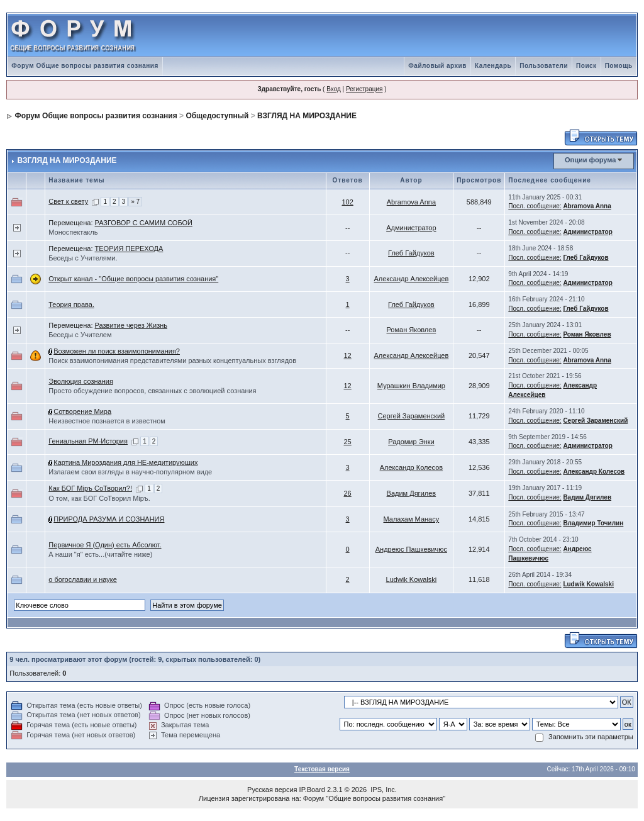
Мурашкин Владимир (411, 386)
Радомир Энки (411, 442)
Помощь (619, 66)
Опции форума (590, 160)
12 (348, 355)
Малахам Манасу (412, 519)
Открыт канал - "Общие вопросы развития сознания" (133, 279)
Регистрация (364, 89)
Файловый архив (437, 66)
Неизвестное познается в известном (107, 421)
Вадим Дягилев (412, 493)
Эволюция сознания (81, 381)
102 (347, 202)
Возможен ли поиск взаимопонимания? (117, 351)
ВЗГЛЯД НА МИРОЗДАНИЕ (307, 116)
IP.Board (312, 790)
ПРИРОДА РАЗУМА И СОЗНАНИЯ (109, 519)
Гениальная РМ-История (88, 441)
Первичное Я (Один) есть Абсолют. (105, 545)
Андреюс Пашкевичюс (411, 549)
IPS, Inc (383, 790)
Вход (334, 89)
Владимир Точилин (593, 523)
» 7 (135, 202)
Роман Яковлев (412, 330)
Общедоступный (217, 116)
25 (348, 442)
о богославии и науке (83, 579)
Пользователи (544, 66)
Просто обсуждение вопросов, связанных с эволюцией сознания (152, 391)
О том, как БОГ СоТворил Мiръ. (99, 498)
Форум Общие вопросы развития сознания (85, 66)
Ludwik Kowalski (412, 579)
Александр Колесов (412, 467)
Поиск (586, 66)
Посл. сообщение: (535, 206)
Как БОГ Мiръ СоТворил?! (90, 488)
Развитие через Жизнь (131, 325)
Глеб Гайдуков (411, 253)
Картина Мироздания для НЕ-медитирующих (125, 462)
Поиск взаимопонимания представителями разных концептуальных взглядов (172, 360)
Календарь (493, 66)
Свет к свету (68, 201)
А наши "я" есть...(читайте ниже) (100, 554)
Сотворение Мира (82, 411)
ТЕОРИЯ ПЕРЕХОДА (129, 249)
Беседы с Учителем (80, 335)
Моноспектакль (73, 232)
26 (348, 493)
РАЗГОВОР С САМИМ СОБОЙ (144, 223)
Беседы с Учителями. (83, 258)
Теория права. (71, 304)
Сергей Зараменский (412, 416)
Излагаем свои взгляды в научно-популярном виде (130, 472)
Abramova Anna (411, 202)
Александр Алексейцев (411, 279)
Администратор (411, 228)
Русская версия (272, 790)
